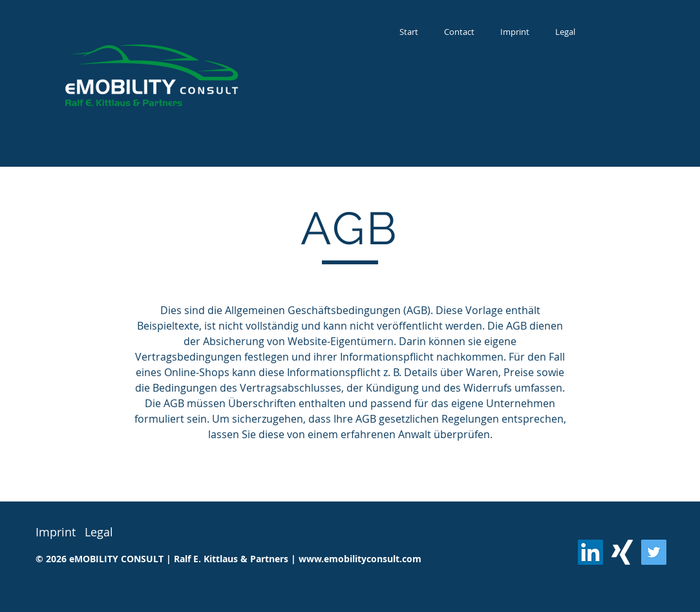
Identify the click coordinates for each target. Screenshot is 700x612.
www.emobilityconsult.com (360, 559)
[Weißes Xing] (622, 552)
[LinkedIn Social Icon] (590, 552)
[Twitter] (654, 552)
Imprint (56, 532)
